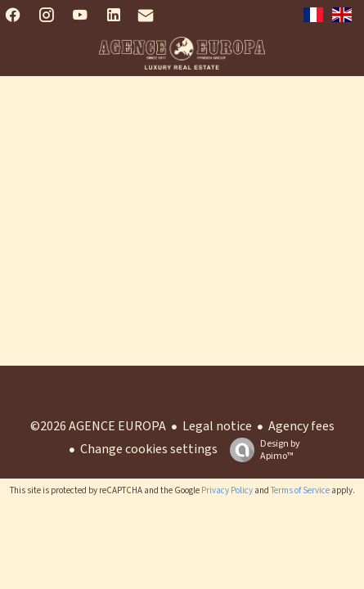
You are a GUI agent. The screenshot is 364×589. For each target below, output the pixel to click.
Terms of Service (300, 490)
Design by (261, 450)
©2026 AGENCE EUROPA (98, 426)
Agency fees (301, 426)
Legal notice (217, 426)
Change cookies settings (149, 449)
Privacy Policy (227, 490)
